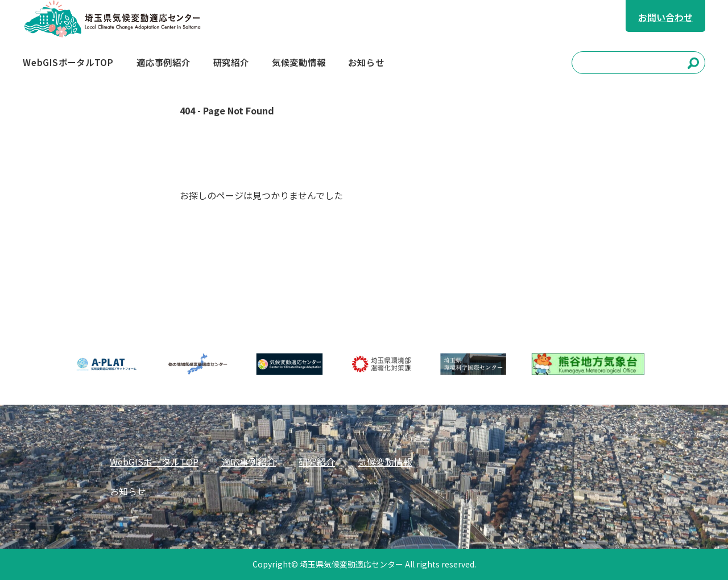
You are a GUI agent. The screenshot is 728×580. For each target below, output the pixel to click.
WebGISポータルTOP (154, 462)
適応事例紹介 (249, 462)
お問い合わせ (665, 17)
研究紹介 (317, 462)
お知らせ (128, 491)
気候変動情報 (385, 462)
